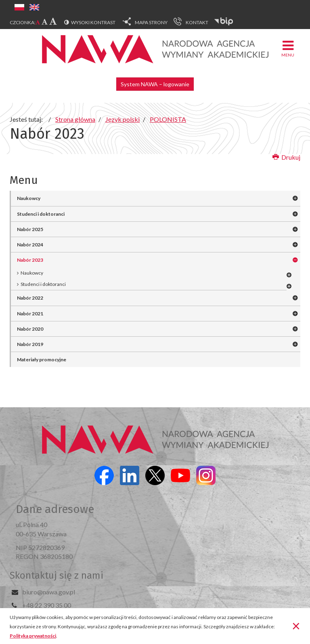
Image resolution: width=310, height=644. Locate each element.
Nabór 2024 (30, 245)
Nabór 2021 (30, 314)
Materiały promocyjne (42, 360)
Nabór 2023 (30, 260)
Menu (288, 48)
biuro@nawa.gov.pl (49, 592)
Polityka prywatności (33, 636)
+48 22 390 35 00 (47, 605)
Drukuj (286, 157)
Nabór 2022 (30, 298)
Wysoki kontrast (93, 22)
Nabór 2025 (30, 229)
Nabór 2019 (30, 344)
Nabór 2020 (30, 329)
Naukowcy (29, 198)
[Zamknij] (296, 625)
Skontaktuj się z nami (57, 575)
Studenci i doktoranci (41, 214)
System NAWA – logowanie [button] (155, 84)
